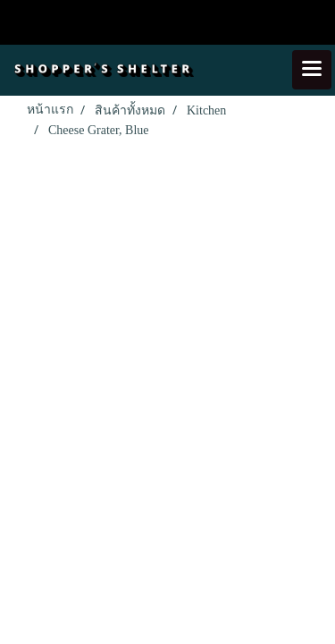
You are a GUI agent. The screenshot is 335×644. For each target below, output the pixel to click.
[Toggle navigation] (312, 70)
